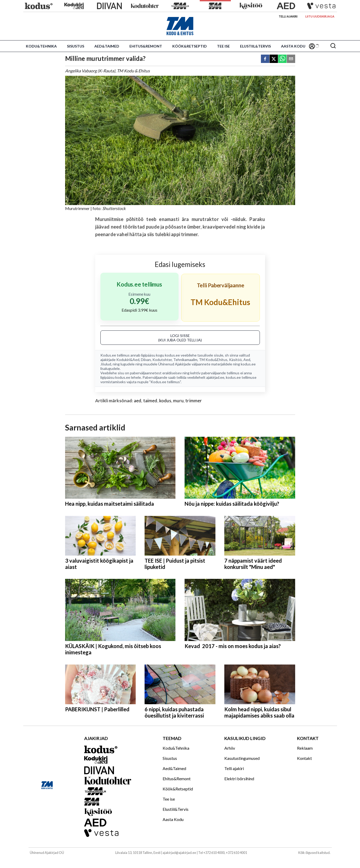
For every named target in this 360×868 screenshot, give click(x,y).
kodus (165, 401)
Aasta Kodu (293, 46)
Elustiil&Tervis (255, 46)
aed (138, 401)
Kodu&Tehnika (41, 46)
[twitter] (274, 59)
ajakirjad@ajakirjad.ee (179, 853)
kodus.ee (172, 355)
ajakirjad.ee (215, 377)
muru (178, 401)
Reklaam (305, 748)
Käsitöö (235, 360)
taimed (150, 401)
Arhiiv (230, 748)
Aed (247, 360)
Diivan (146, 360)
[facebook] (265, 59)
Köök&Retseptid (190, 46)
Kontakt (304, 758)
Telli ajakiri (288, 16)
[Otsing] (333, 46)
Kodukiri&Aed (128, 360)
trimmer (194, 401)
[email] (291, 59)
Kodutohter (162, 360)
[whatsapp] (282, 59)
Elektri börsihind (239, 779)
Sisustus (76, 46)
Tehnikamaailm (185, 360)
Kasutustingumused (242, 758)
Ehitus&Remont (146, 46)
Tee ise (223, 46)
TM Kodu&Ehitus (213, 360)
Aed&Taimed (107, 46)
